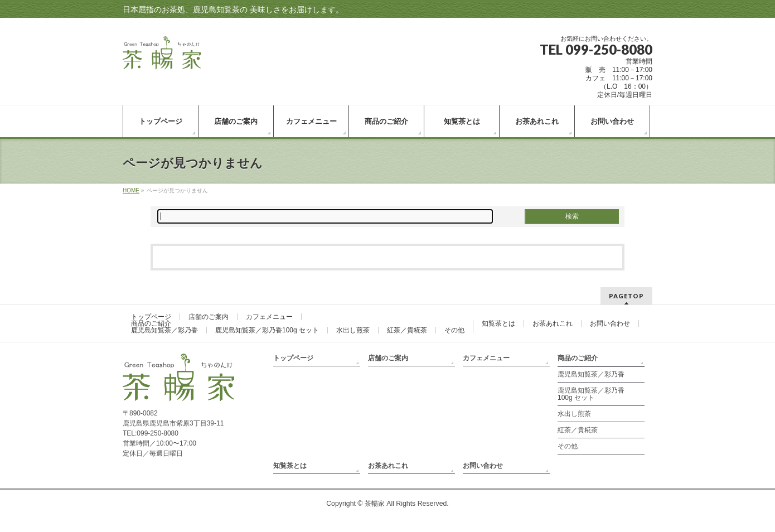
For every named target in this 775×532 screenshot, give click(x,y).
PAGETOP (626, 296)
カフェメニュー (269, 317)
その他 (454, 330)
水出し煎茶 (353, 330)
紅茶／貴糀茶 (407, 330)
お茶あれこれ (553, 323)
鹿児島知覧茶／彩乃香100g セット (267, 330)
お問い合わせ (610, 323)
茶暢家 (375, 504)
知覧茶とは (498, 323)
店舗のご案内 (209, 317)
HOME (131, 190)
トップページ (151, 317)
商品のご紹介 (151, 323)
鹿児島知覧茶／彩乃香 (164, 330)
